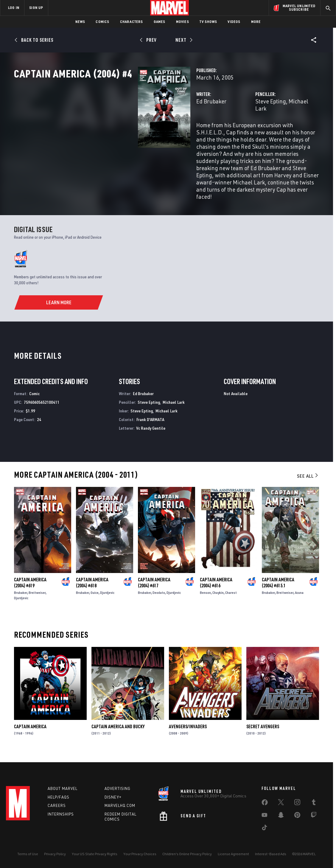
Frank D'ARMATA (150, 424)
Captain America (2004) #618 (92, 587)
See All (308, 481)
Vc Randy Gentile (151, 433)
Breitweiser (37, 597)
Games (160, 22)
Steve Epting (227, 127)
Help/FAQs (59, 797)
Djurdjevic (21, 602)
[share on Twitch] (314, 816)
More (256, 22)
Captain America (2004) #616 (216, 587)
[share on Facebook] (265, 804)
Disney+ (113, 797)
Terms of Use (28, 854)
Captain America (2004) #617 (154, 587)
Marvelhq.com (120, 805)
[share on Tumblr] (314, 803)
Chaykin (218, 597)
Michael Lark (261, 127)
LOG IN (14, 8)
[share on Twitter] (281, 803)
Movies (182, 22)
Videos (234, 22)
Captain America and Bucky (118, 731)
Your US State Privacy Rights (95, 854)
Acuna (299, 597)
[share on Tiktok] (265, 829)
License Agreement (233, 854)
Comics (102, 22)
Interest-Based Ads (271, 854)
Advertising (118, 788)
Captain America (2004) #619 (30, 587)
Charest (231, 597)
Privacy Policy (55, 854)
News (80, 22)
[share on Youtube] (265, 816)
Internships (61, 814)
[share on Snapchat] (281, 816)
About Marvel (63, 788)
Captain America (30, 731)
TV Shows (208, 22)
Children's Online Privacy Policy (187, 854)
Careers (57, 805)
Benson (205, 597)
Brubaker (21, 597)
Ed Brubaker (125, 127)
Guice (95, 597)
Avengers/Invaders (188, 731)
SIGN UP (36, 8)
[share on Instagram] (297, 803)
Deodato (159, 597)
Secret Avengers (263, 731)
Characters (132, 22)
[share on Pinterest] (297, 816)
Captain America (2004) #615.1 (278, 587)
